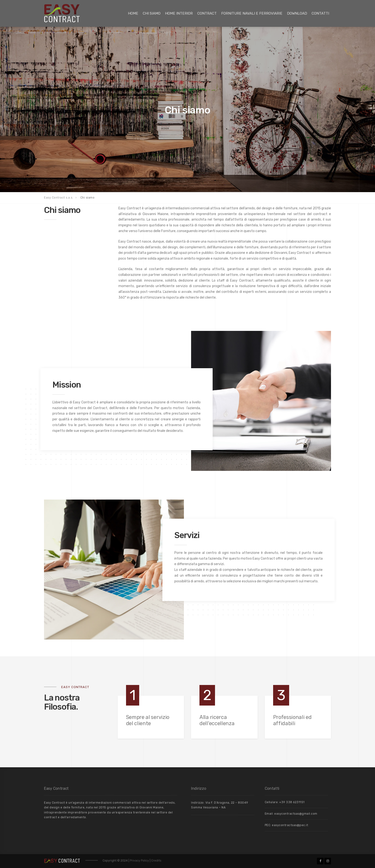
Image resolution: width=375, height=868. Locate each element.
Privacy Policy (140, 861)
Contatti (320, 13)
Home (133, 13)
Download (297, 13)
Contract (207, 13)
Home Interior (179, 13)
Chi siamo (152, 13)
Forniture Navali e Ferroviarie (252, 13)
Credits (156, 861)
